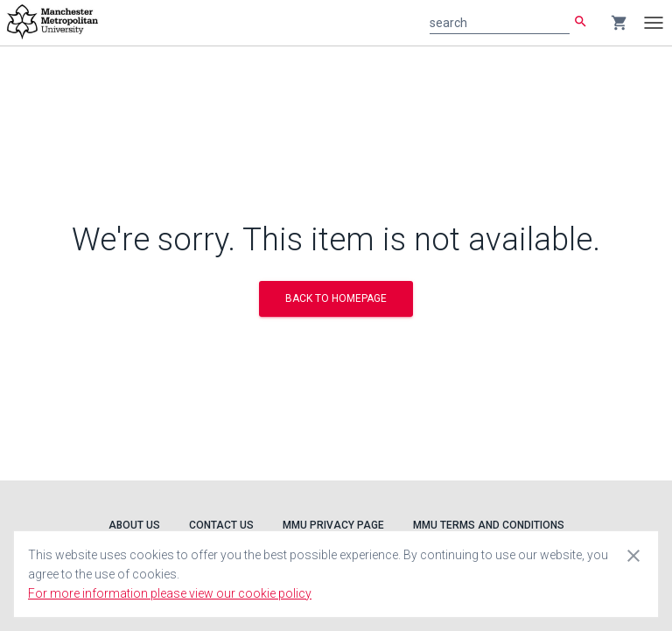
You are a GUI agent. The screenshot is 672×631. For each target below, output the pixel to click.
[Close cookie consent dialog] (633, 555)
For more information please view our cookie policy (170, 593)
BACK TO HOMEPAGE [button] (336, 298)
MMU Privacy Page (333, 525)
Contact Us (221, 525)
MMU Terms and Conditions (489, 525)
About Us (134, 525)
